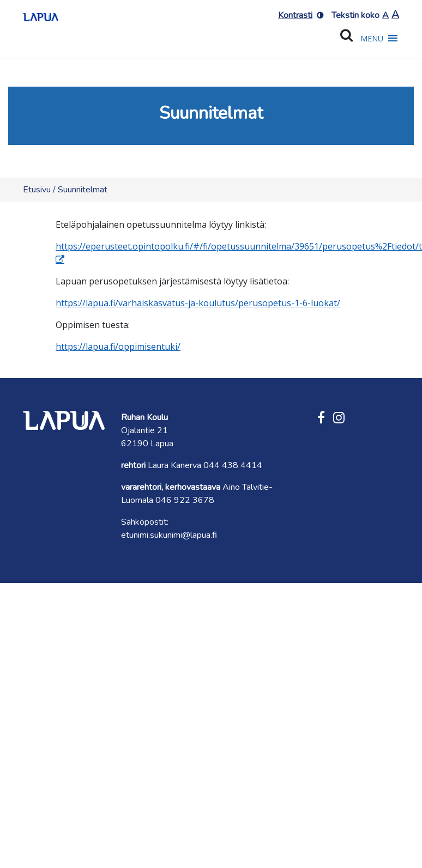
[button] (372, 39)
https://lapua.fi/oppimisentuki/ (118, 347)
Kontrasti (295, 15)
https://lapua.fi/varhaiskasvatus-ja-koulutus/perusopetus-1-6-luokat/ (198, 303)
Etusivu (37, 190)
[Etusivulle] (41, 14)
